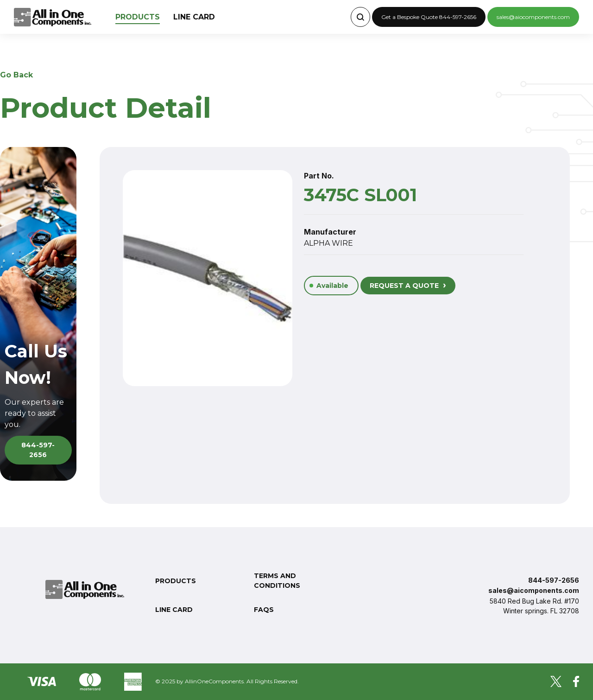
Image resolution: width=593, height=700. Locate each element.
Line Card (194, 17)
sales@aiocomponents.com (533, 17)
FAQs (264, 610)
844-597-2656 (38, 450)
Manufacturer (330, 232)
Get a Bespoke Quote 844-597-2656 (429, 17)
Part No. (319, 176)
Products (138, 17)
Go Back (16, 75)
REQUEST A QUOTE (408, 285)
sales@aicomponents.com (534, 590)
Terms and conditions (277, 581)
